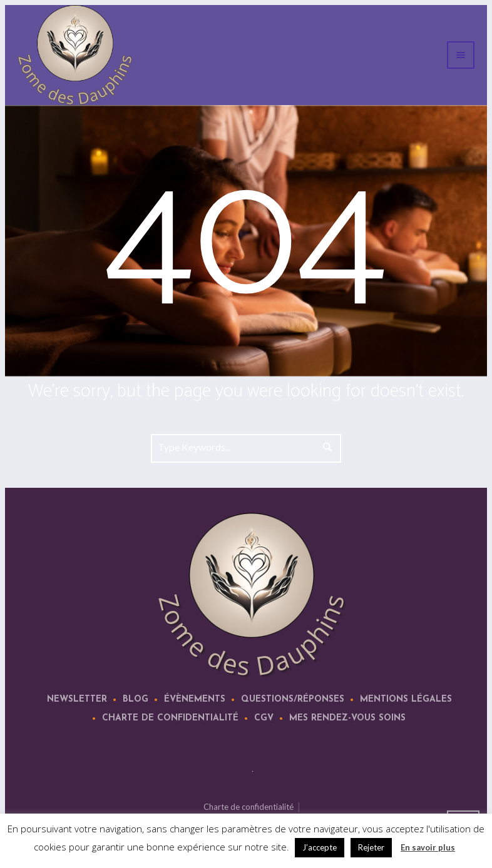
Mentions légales (406, 699)
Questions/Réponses (293, 699)
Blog (136, 699)
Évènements (195, 699)
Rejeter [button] (371, 847)
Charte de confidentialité (170, 718)
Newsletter (77, 699)
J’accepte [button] (320, 847)
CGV (264, 718)
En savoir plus (428, 847)
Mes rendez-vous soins (347, 718)
